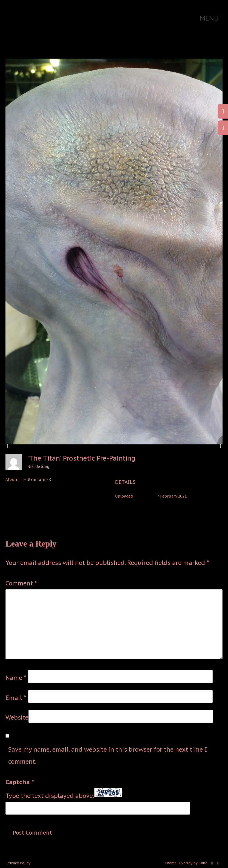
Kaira (203, 863)
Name (16, 678)
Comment (21, 583)
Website (17, 717)
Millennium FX (37, 479)
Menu (209, 18)
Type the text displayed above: (50, 796)
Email (16, 698)
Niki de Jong (38, 467)
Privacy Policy (18, 863)
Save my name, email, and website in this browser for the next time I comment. (108, 755)
